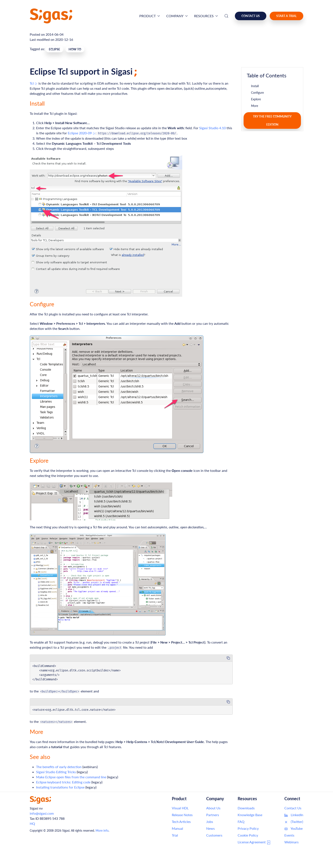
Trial (175, 835)
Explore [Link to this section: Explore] (39, 460)
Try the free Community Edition (272, 120)
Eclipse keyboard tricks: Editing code (63, 782)
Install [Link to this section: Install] (37, 103)
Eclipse (54, 49)
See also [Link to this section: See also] (40, 757)
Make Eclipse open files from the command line (71, 777)
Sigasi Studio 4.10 (212, 128)
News (210, 828)
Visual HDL (180, 808)
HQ (32, 823)
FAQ (241, 822)
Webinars (291, 842)
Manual (177, 828)
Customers (214, 835)
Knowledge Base (250, 815)
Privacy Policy (248, 828)
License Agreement (254, 842)
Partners (213, 815)
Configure (257, 93)
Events (289, 835)
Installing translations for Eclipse (60, 787)
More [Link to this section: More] (36, 732)
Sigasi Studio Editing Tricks (56, 772)
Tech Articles (181, 822)
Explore (256, 99)
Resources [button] (206, 16)
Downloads (246, 808)
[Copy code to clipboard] (228, 658)
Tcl (34, 83)
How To (75, 49)
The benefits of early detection (59, 767)
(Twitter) (294, 822)
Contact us (251, 16)
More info (102, 830)
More (255, 106)
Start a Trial (286, 16)
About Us (213, 808)
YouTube (293, 828)
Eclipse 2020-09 (82, 133)
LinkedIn (294, 815)
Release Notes (182, 815)
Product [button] (150, 16)
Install (255, 86)
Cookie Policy (248, 835)
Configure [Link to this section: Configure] (42, 304)
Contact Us (293, 808)
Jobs (210, 822)
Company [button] (177, 16)
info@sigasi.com (42, 813)
